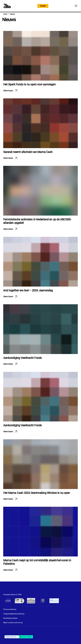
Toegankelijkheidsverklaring (14, 614)
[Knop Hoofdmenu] (76, 6)
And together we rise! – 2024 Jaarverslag (28, 290)
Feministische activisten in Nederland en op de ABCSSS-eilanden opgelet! (37, 221)
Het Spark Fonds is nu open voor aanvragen (29, 84)
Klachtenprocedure (10, 618)
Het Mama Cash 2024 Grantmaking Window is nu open (37, 493)
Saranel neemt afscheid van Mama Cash (28, 152)
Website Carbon (26, 637)
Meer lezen (8, 91)
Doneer (43, 6)
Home (5, 14)
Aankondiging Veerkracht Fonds (23, 358)
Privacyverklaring (10, 609)
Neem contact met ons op (13, 623)
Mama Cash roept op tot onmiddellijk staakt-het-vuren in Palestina (37, 562)
